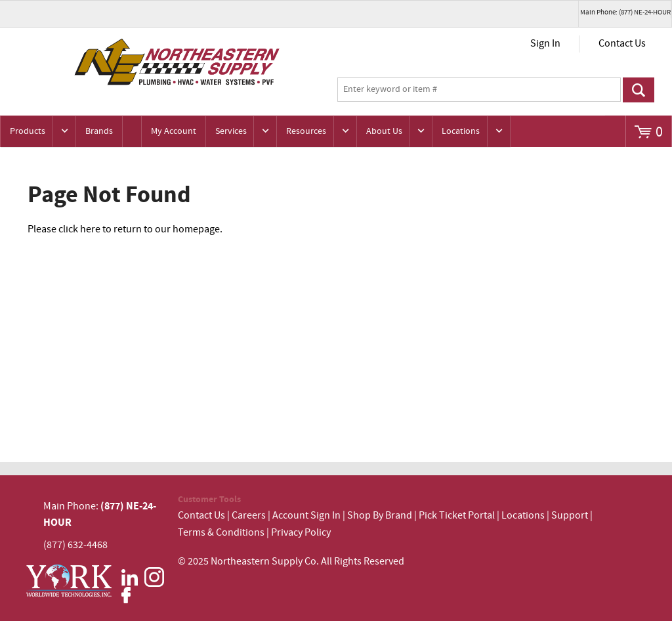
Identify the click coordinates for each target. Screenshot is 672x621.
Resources (306, 131)
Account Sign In (307, 516)
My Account (174, 131)
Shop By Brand (380, 516)
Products (28, 131)
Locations (461, 131)
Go (639, 90)
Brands (99, 131)
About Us (384, 131)
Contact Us (622, 44)
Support (570, 516)
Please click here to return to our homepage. (125, 229)
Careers (249, 516)
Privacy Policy (301, 533)
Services (231, 131)
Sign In (545, 44)
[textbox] (479, 90)
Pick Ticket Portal (457, 516)
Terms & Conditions (221, 533)
